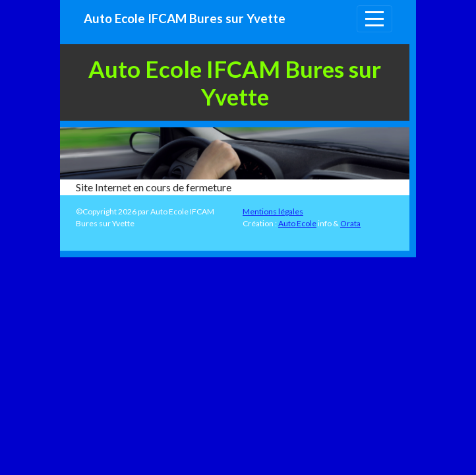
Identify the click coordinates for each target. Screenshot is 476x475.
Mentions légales (273, 211)
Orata (350, 223)
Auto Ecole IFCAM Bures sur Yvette (185, 18)
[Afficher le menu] (374, 19)
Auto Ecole (297, 223)
